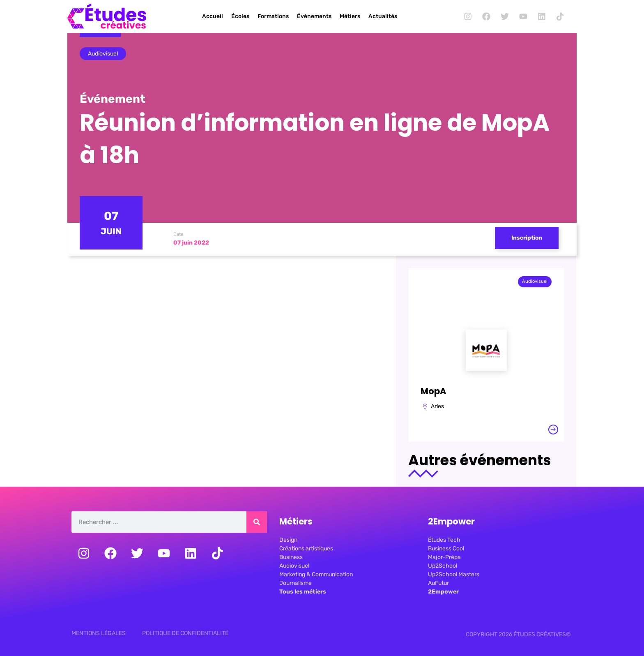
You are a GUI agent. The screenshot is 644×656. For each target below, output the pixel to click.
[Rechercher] (257, 522)
